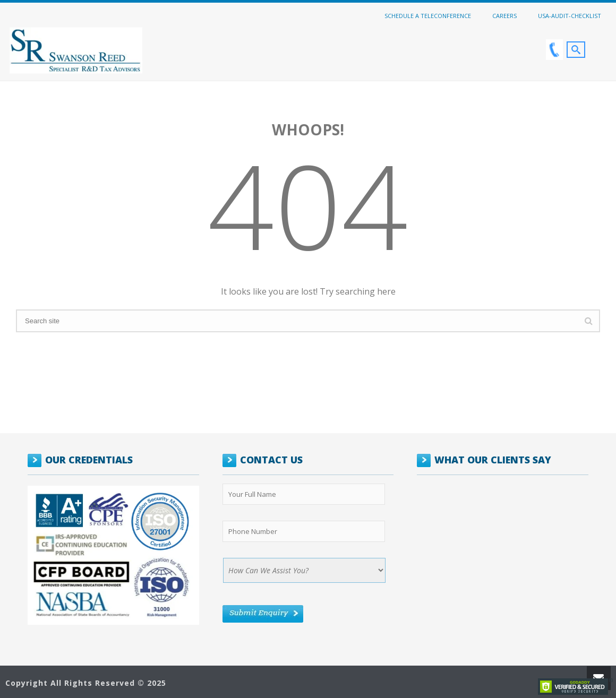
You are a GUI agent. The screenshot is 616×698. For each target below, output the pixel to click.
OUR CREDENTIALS (89, 460)
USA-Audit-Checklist (570, 15)
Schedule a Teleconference (428, 15)
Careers (504, 15)
